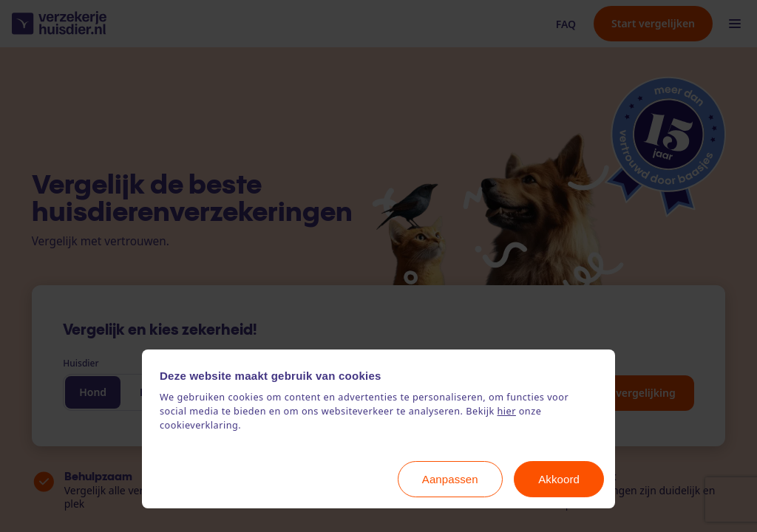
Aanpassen (450, 479)
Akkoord (559, 479)
